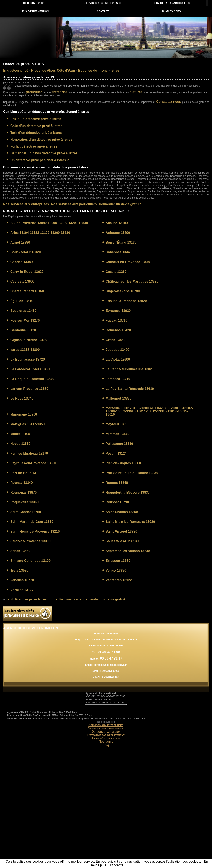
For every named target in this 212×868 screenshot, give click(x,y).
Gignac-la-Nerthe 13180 (29, 340)
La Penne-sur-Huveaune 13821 (130, 369)
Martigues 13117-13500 (28, 424)
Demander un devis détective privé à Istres (44, 153)
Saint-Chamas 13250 (122, 512)
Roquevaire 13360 (24, 502)
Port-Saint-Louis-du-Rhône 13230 (132, 473)
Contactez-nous (169, 102)
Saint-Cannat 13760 (26, 512)
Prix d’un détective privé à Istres (36, 119)
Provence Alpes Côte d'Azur (53, 70)
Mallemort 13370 (119, 398)
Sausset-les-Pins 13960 (124, 541)
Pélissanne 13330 (119, 444)
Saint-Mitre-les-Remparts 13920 (130, 522)
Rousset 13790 (117, 502)
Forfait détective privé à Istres (34, 146)
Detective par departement (106, 735)
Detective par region (106, 732)
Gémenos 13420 (118, 330)
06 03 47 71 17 (111, 658)
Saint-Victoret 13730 (121, 531)
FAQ (106, 745)
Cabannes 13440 (119, 252)
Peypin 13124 (116, 453)
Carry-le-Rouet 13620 (27, 272)
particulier (34, 92)
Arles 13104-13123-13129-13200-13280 (40, 233)
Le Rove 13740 (22, 398)
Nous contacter (107, 677)
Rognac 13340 (22, 483)
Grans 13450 (115, 340)
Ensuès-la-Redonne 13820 (126, 301)
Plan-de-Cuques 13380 (123, 463)
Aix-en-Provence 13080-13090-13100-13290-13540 (49, 223)
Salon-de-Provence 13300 (30, 541)
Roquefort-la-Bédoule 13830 (128, 492)
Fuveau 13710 (116, 320)
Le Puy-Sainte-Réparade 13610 (130, 389)
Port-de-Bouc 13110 (26, 473)
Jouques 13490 (117, 350)
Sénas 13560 (20, 551)
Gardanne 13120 (23, 330)
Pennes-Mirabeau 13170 (29, 453)
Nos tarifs (106, 742)
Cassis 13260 (116, 272)
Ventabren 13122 (119, 580)
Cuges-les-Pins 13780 (123, 291)
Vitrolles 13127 (22, 590)
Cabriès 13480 (22, 262)
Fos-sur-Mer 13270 (25, 320)
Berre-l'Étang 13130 (121, 242)
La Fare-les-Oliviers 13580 (31, 369)
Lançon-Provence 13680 (29, 389)
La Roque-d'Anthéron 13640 (32, 379)
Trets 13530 (19, 570)
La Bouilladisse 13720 (28, 359)
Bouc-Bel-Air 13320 (26, 252)
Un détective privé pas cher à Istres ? (40, 160)
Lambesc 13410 (118, 379)
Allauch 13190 (117, 223)
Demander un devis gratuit (120, 204)
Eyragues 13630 (118, 311)
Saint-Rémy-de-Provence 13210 (35, 531)
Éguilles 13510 (22, 301)
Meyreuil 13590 (117, 424)
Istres (115, 70)
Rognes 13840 (117, 483)
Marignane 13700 (24, 414)
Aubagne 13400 (118, 233)
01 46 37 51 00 (109, 652)
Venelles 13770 (22, 580)
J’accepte (116, 865)
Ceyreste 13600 (22, 281)
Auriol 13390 (20, 242)
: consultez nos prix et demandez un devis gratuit (66, 599)
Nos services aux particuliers (74, 204)
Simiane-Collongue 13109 (30, 561)
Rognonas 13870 (23, 492)
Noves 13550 (20, 444)
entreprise (60, 92)
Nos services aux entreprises (26, 204)
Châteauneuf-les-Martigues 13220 (132, 281)
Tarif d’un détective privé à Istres (36, 133)
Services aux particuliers (106, 728)
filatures (136, 92)
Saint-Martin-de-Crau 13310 (32, 522)
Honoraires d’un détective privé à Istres (41, 140)
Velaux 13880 (116, 570)
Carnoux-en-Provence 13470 (128, 262)
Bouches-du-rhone (93, 70)
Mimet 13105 (20, 434)
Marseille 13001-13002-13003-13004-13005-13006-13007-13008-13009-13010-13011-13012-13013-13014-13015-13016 (149, 411)
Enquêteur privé (16, 70)
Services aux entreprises (106, 725)
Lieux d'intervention (106, 738)
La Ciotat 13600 (118, 359)
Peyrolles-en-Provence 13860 (33, 463)
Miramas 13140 (117, 434)
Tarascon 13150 (118, 561)
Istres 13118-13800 (25, 350)
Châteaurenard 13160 (27, 291)
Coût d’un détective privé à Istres (36, 126)
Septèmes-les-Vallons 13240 (128, 551)
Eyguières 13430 (23, 311)
